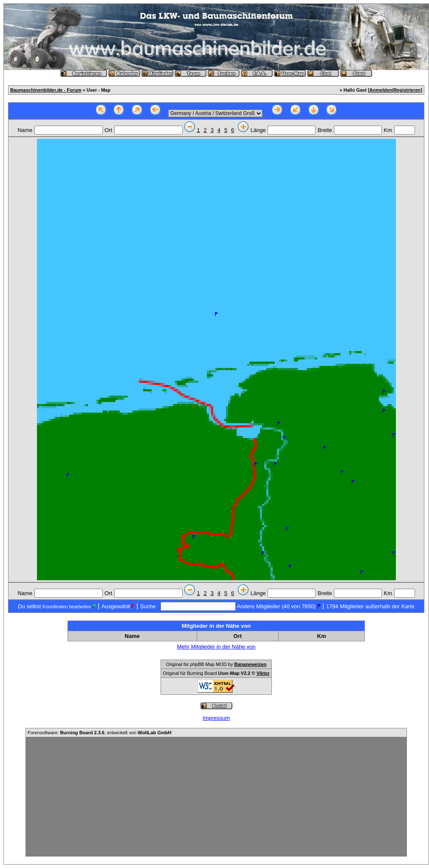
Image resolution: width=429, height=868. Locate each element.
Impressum (216, 718)
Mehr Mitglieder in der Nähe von (216, 647)
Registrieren (407, 90)
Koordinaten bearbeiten (67, 607)
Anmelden (381, 90)
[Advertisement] (216, 797)
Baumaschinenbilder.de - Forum (46, 90)
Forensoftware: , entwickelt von (99, 733)
